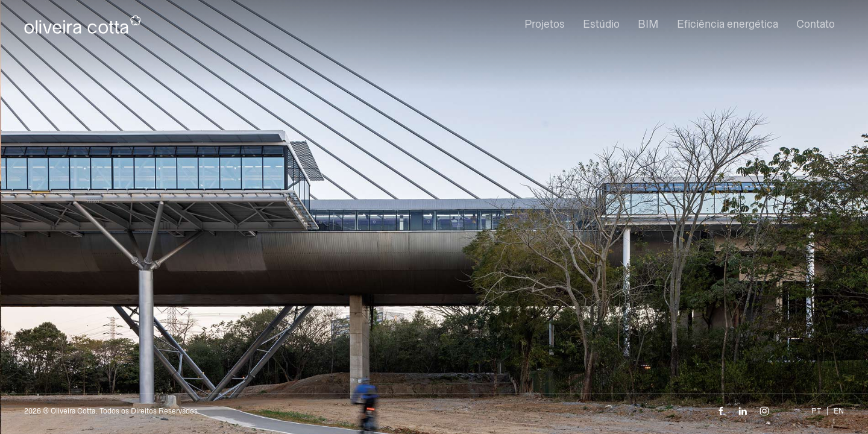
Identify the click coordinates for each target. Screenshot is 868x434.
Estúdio (601, 24)
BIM (648, 24)
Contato (816, 24)
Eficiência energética (728, 24)
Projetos (545, 24)
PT (816, 411)
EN (839, 411)
